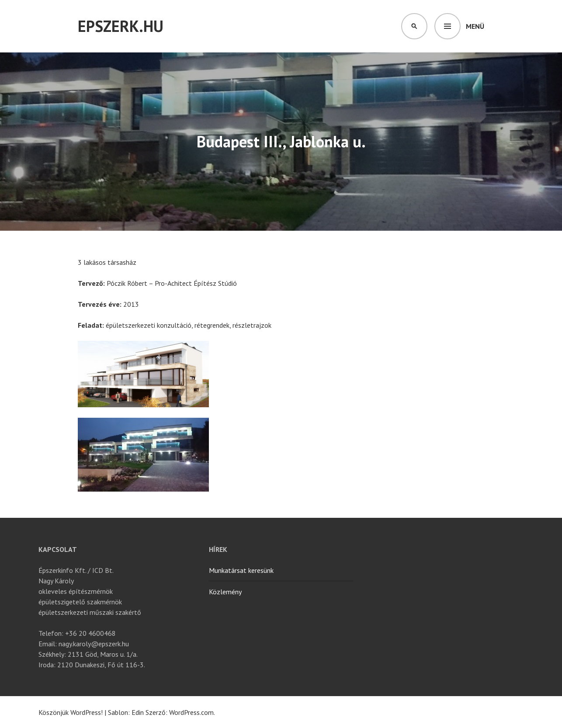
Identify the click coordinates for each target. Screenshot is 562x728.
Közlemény (225, 592)
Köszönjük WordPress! (71, 712)
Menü (475, 26)
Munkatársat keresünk (241, 570)
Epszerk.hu (121, 26)
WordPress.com (191, 712)
